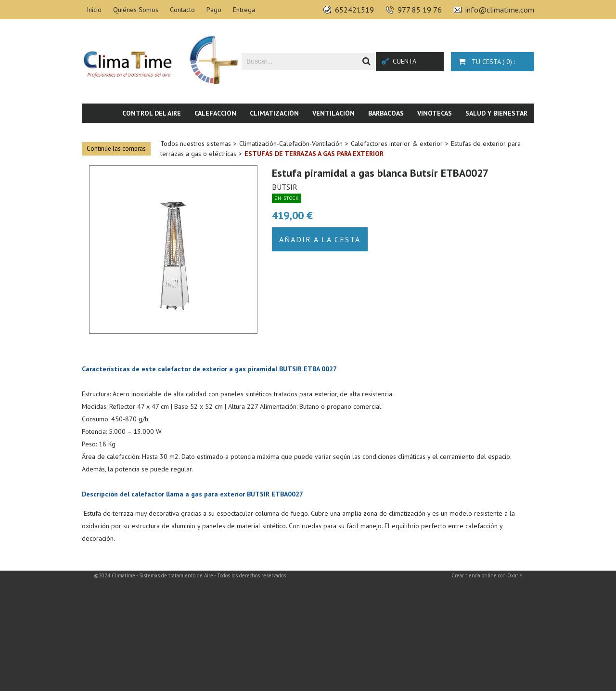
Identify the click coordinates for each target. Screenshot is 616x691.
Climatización (274, 113)
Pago (214, 10)
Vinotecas (435, 113)
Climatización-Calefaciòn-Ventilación (291, 143)
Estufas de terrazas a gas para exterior (314, 154)
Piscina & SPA (455, 132)
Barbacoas (386, 113)
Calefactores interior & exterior (397, 143)
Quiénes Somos (136, 10)
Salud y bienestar (496, 113)
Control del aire (152, 113)
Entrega (244, 10)
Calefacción (215, 113)
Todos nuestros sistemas (196, 143)
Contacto (182, 10)
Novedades (509, 132)
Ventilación (334, 113)
